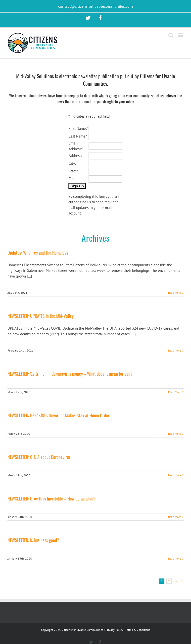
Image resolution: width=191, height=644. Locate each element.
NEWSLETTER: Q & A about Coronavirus (39, 457)
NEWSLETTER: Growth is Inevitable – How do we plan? (51, 499)
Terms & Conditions (138, 630)
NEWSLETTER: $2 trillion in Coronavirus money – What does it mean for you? (70, 374)
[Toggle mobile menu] (181, 35)
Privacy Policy (114, 630)
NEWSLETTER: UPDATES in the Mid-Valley (41, 316)
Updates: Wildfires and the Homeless (38, 253)
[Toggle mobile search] (171, 35)
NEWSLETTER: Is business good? (33, 540)
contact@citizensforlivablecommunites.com (95, 6)
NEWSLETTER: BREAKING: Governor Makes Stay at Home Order (58, 415)
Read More (175, 293)
